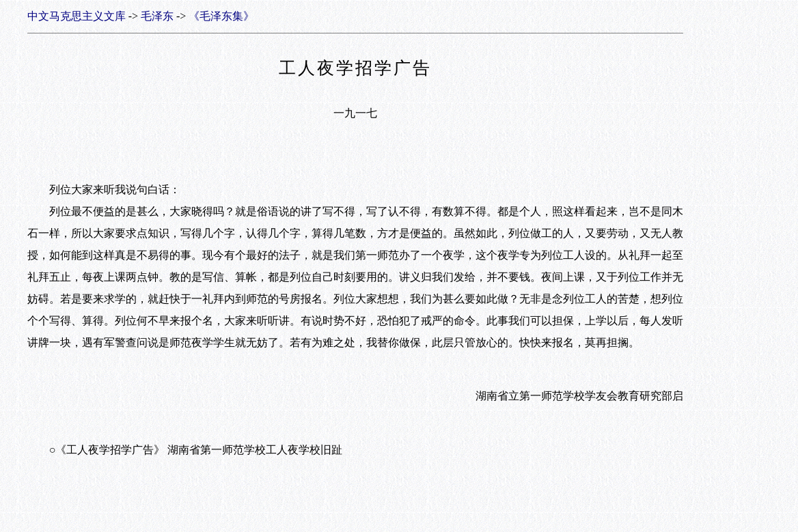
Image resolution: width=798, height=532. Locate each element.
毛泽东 (157, 16)
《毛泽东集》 (221, 16)
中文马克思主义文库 (77, 16)
